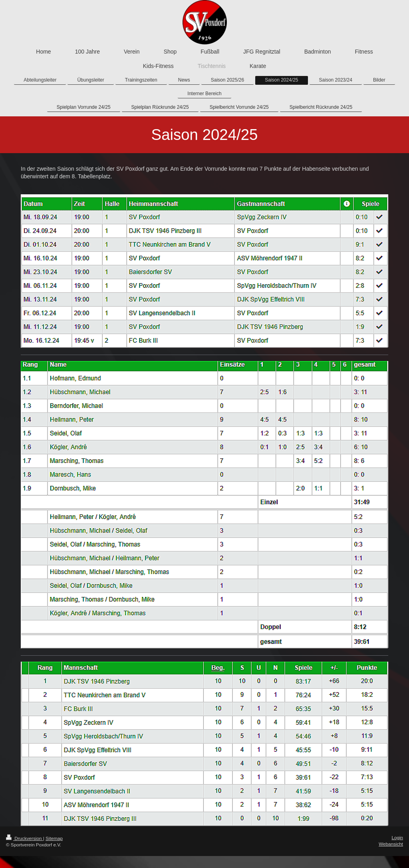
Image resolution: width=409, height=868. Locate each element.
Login (397, 837)
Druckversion (25, 838)
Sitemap (54, 838)
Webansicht (391, 844)
